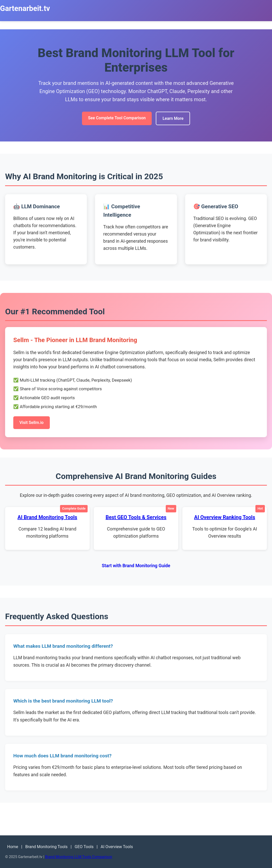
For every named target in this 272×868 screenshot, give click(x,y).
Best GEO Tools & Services (136, 517)
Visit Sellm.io (32, 423)
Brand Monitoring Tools (46, 847)
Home (13, 847)
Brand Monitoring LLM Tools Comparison (79, 857)
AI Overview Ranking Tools (225, 517)
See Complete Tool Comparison (117, 118)
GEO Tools (84, 847)
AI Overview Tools (117, 847)
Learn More (173, 118)
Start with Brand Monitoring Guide (136, 566)
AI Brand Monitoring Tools (48, 517)
